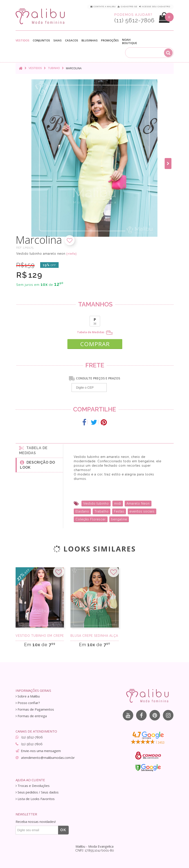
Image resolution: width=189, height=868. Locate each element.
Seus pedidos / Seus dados (37, 792)
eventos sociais (142, 511)
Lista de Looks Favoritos (35, 799)
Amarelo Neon (138, 503)
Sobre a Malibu (28, 696)
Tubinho (54, 68)
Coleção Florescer (91, 519)
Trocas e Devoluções (33, 786)
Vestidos (22, 40)
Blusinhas (90, 40)
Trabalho (102, 511)
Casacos (72, 40)
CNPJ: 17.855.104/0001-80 (95, 850)
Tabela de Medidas (95, 333)
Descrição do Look (38, 465)
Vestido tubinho (96, 503)
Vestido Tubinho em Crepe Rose (40, 636)
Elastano (82, 511)
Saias (58, 40)
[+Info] (72, 254)
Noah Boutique (130, 41)
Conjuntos (41, 40)
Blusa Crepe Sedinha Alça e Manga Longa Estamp (95, 636)
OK (63, 830)
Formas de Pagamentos (35, 709)
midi (118, 503)
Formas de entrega (31, 716)
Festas (119, 511)
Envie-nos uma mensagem (41, 751)
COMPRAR (95, 344)
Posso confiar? (28, 703)
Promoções (110, 40)
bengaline (119, 519)
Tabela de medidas (33, 450)
